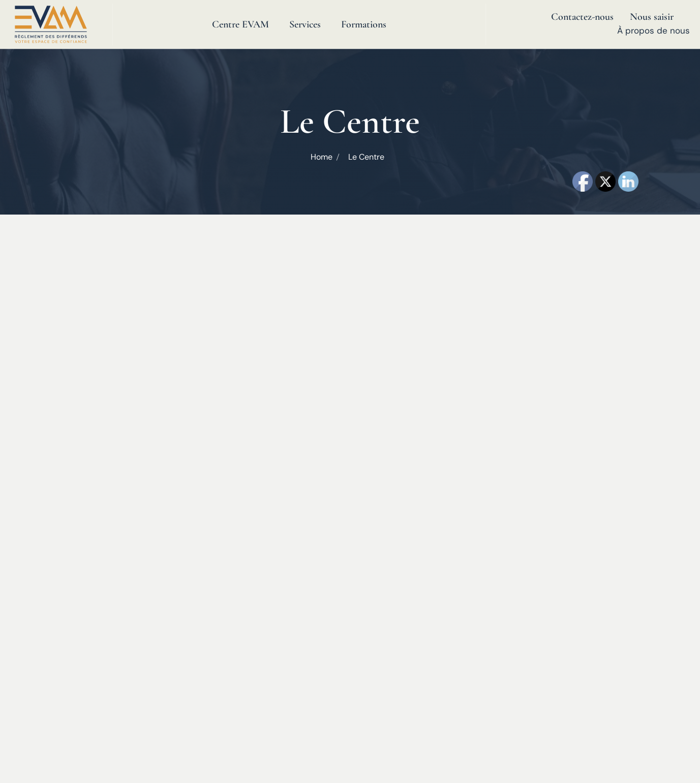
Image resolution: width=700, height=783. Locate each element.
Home (322, 157)
